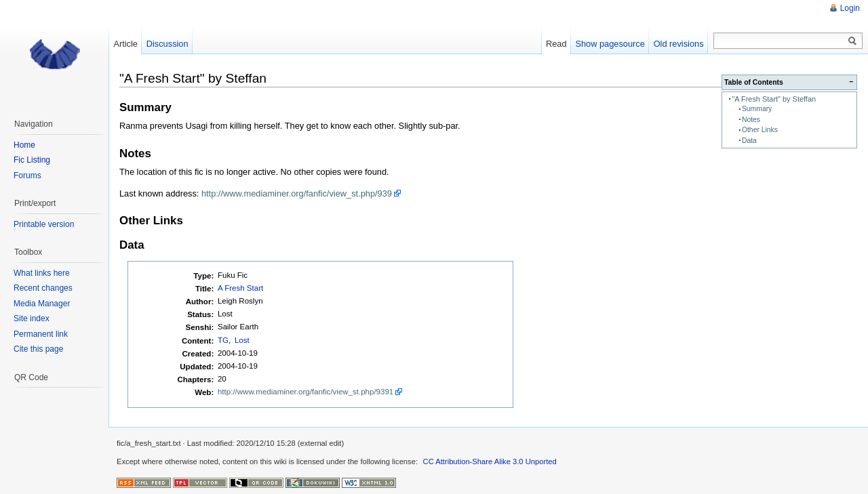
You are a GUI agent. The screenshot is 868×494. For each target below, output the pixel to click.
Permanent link (41, 334)
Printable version (44, 224)
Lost (242, 340)
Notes (751, 120)
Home (24, 145)
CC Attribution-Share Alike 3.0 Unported (490, 461)
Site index (32, 318)
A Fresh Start (240, 288)
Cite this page (38, 349)
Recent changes (43, 288)
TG (223, 340)
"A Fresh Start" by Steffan (774, 99)
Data (749, 141)
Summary (757, 109)
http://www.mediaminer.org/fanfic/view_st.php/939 (297, 193)
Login (850, 8)
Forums (27, 176)
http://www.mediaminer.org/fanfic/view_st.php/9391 (305, 392)
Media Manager (42, 304)
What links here (42, 273)
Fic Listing (32, 160)
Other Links (760, 130)
